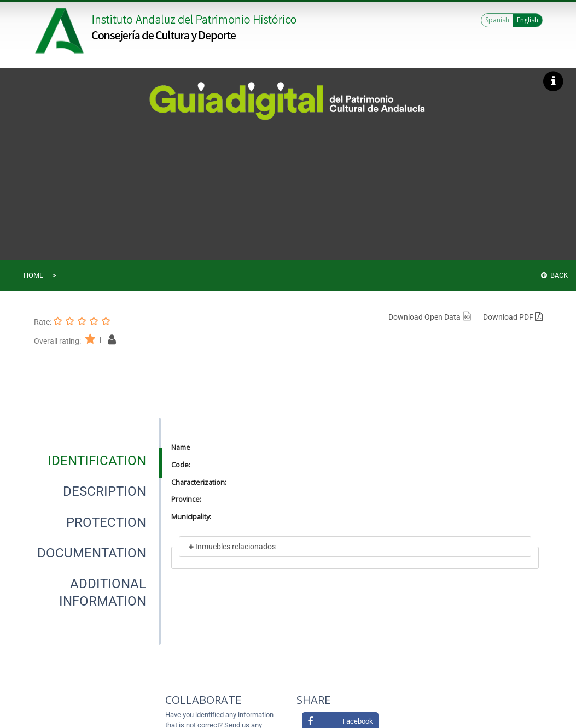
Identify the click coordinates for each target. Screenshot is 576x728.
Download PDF (513, 317)
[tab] (97, 461)
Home (33, 275)
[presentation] (97, 461)
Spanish (497, 20)
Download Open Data (430, 317)
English (528, 20)
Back (554, 275)
